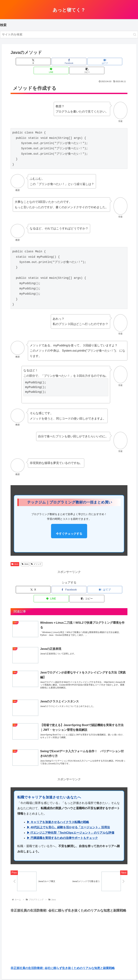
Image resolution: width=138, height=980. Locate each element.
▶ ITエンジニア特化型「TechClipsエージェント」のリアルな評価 (71, 819)
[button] (135, 35)
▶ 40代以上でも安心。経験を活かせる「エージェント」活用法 (68, 814)
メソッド (36, 555)
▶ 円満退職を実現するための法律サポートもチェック (62, 824)
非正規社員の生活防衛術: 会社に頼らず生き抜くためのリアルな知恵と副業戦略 (63, 956)
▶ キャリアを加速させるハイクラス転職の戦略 (58, 809)
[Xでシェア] (30, 61)
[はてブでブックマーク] (69, 61)
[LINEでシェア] (89, 61)
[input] (69, 35)
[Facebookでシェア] (49, 61)
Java (15, 555)
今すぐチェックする (69, 525)
